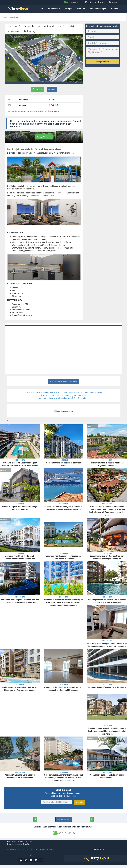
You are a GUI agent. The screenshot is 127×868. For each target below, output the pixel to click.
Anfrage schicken (103, 62)
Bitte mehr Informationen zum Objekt (64, 381)
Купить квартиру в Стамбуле (19, 844)
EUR (101, 2)
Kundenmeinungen (98, 9)
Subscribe (79, 802)
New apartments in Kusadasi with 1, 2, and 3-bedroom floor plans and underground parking (64, 393)
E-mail (52, 90)
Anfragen (69, 9)
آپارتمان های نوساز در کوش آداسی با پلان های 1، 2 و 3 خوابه (63, 395)
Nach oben (99, 849)
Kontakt (115, 9)
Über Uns (81, 9)
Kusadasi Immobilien (10, 17)
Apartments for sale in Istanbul (19, 841)
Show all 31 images (44, 137)
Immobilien (54, 9)
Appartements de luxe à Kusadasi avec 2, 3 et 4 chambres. (64, 398)
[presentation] (8, 58)
